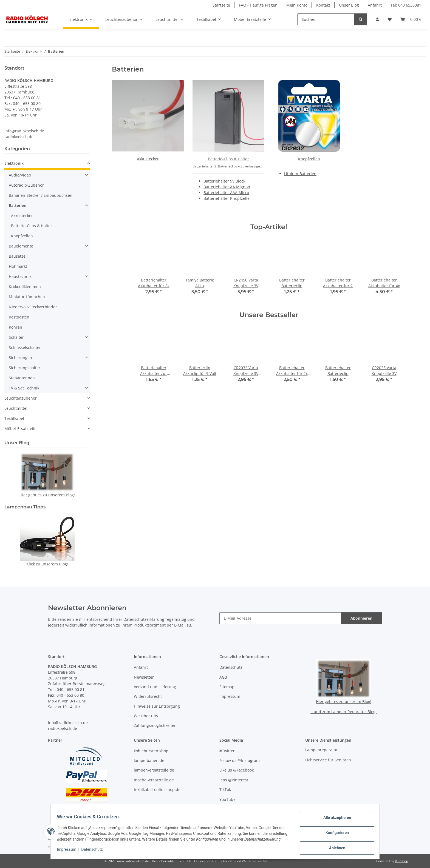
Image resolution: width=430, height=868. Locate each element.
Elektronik (14, 163)
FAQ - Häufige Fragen (258, 5)
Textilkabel (14, 418)
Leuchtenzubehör (21, 398)
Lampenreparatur (322, 750)
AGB (223, 677)
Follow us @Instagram (240, 760)
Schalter (16, 337)
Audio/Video (20, 175)
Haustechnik (20, 276)
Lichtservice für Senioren (328, 760)
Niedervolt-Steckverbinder (33, 307)
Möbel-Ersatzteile (20, 429)
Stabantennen (22, 378)
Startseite (221, 5)
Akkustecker (148, 159)
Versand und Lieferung (155, 687)
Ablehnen (334, 846)
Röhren (15, 327)
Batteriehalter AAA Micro (226, 193)
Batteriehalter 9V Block (224, 181)
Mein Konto (297, 5)
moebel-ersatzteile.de (154, 780)
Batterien (18, 205)
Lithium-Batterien (300, 174)
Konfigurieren (334, 832)
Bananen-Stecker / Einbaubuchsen (41, 195)
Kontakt (323, 5)
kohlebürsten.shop (151, 751)
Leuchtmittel (16, 408)
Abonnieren (361, 618)
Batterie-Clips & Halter (228, 159)
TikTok (225, 789)
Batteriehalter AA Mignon (227, 187)
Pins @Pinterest (234, 780)
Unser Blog (349, 5)
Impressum (69, 852)
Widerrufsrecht (148, 696)
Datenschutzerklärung (144, 619)
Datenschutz (95, 852)
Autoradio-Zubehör (26, 185)
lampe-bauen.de (149, 760)
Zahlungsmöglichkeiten (155, 725)
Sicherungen (20, 358)
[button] (377, 19)
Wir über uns (146, 716)
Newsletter (144, 677)
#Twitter (227, 751)
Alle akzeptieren (334, 818)
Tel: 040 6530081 (406, 5)
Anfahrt (375, 5)
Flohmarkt (18, 266)
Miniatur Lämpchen (27, 297)
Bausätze (17, 256)
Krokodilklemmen (25, 287)
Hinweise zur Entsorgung (157, 706)
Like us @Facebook (237, 770)
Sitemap (227, 687)
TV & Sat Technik (24, 388)
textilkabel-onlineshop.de (157, 789)
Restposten (19, 317)
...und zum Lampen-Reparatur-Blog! (343, 712)
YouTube (227, 799)
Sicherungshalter (25, 368)
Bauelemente (21, 246)
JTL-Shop (401, 861)
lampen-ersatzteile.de (154, 770)
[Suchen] (326, 19)
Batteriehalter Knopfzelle (227, 198)
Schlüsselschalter (25, 347)
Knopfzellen (309, 159)
